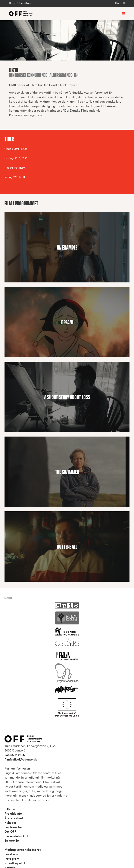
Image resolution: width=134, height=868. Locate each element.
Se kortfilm (12, 841)
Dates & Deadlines (20, 3)
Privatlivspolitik (15, 863)
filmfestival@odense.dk (21, 760)
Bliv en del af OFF (17, 836)
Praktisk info (13, 814)
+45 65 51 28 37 (15, 755)
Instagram (12, 859)
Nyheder (10, 823)
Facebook (11, 854)
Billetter (10, 809)
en (123, 3)
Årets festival (14, 818)
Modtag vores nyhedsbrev (23, 850)
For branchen (14, 827)
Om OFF (10, 832)
